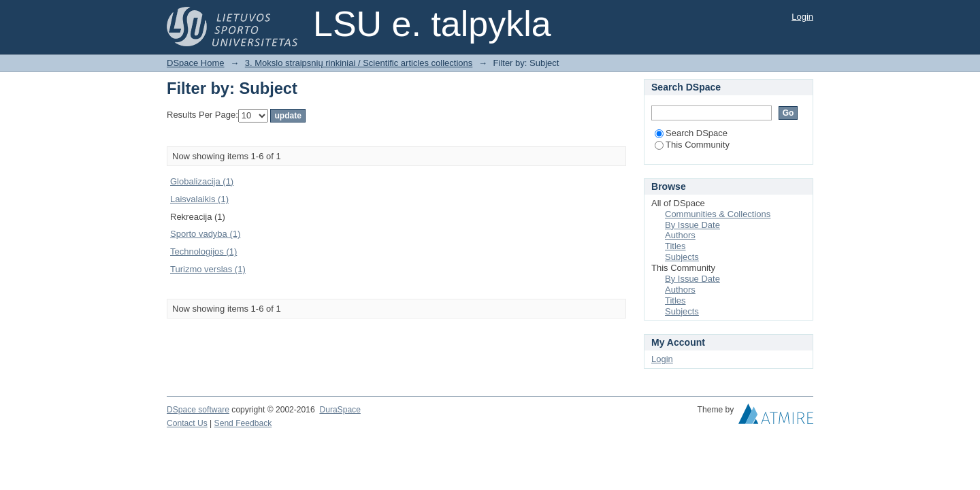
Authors (680, 235)
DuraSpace (340, 410)
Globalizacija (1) (202, 181)
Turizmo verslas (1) (208, 269)
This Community (692, 145)
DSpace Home (196, 63)
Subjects (682, 257)
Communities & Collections (718, 214)
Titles (675, 246)
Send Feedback (243, 423)
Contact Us (187, 423)
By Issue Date (692, 225)
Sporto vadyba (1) (205, 234)
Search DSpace (691, 133)
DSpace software (198, 410)
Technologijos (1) (203, 251)
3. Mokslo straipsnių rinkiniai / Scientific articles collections (359, 63)
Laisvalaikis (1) (199, 199)
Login (802, 17)
